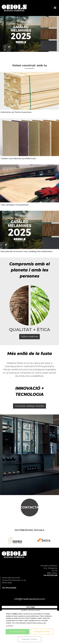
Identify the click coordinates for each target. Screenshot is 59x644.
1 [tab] (22, 49)
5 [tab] (38, 49)
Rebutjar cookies (29, 639)
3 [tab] (30, 49)
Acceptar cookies (17, 632)
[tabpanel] (29, 34)
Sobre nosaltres (29, 337)
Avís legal (31, 607)
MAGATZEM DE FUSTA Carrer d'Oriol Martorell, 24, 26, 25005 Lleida (14, 580)
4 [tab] (34, 49)
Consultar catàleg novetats (29, 406)
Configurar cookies (42, 632)
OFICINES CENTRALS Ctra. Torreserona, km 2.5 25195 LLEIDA (49, 569)
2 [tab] (26, 49)
